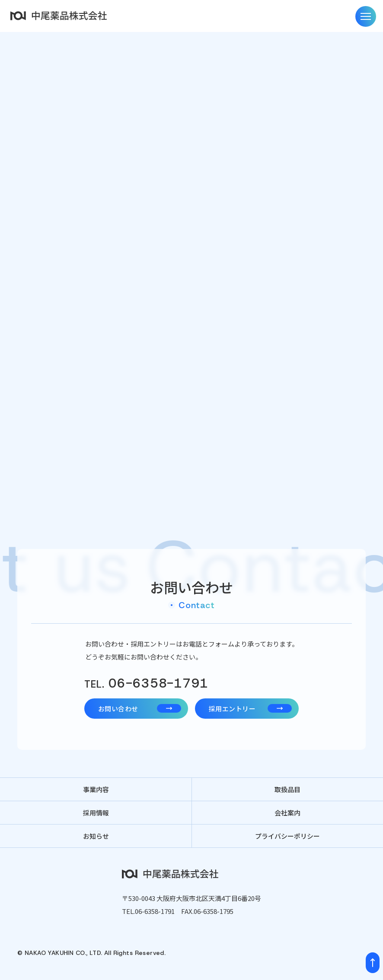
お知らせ (96, 836)
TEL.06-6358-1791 (148, 911)
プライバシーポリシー (287, 836)
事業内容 (96, 789)
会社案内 (287, 813)
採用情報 (96, 813)
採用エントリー (250, 709)
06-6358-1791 (146, 683)
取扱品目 (287, 789)
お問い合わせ (140, 709)
